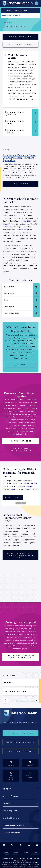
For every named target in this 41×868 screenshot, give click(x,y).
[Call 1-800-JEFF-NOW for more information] (20, 45)
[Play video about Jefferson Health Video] (21, 503)
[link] (20, 159)
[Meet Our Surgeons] (20, 441)
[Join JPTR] (20, 365)
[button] (20, 113)
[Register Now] (20, 184)
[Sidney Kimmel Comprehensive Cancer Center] (20, 555)
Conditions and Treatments (16, 11)
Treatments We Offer (15, 692)
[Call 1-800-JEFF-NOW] (20, 751)
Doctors (8, 682)
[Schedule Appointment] (20, 37)
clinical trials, (21, 230)
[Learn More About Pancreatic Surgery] (20, 450)
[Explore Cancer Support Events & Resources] (20, 657)
